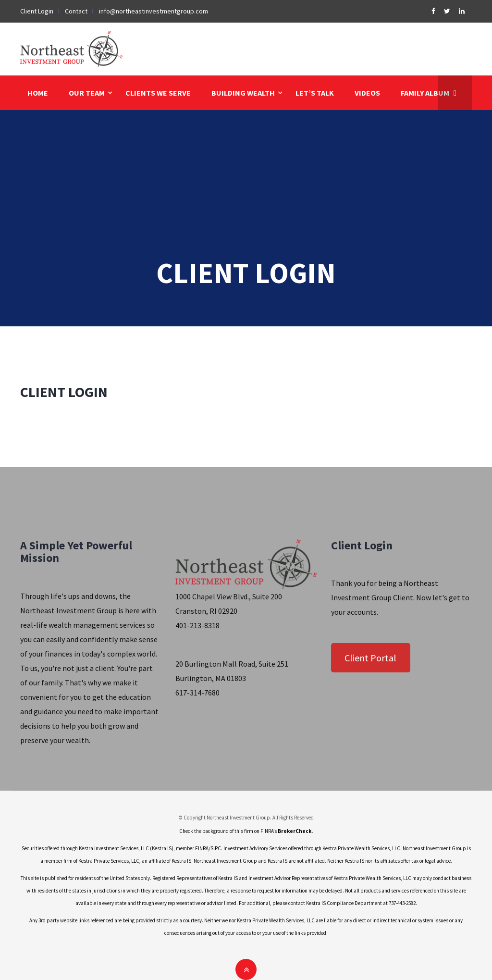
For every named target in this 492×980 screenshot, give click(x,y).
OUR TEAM (87, 93)
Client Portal (370, 658)
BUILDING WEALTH (243, 93)
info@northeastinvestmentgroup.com (154, 11)
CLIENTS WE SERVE (158, 93)
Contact (76, 11)
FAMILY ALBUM (425, 93)
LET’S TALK (315, 93)
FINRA (202, 848)
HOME (38, 93)
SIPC (216, 848)
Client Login (37, 11)
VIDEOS (367, 93)
